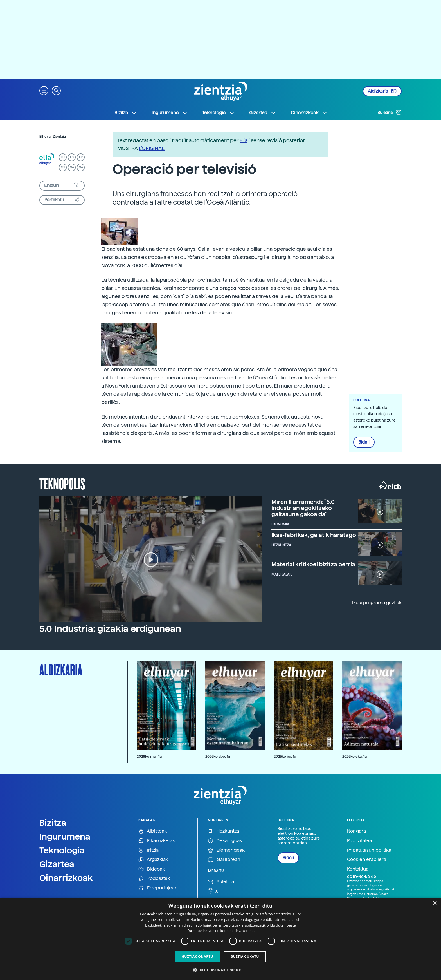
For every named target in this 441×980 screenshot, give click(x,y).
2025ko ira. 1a (285, 756)
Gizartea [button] (263, 113)
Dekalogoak (225, 841)
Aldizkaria (382, 91)
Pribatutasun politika (369, 850)
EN (63, 167)
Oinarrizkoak (66, 878)
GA (81, 167)
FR (81, 157)
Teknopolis (62, 483)
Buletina (390, 112)
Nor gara (356, 831)
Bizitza (53, 823)
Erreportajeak (158, 888)
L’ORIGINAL (152, 148)
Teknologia (62, 850)
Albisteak (153, 831)
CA (72, 167)
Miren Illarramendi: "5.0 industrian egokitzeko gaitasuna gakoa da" (303, 508)
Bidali (364, 442)
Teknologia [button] (218, 113)
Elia (244, 140)
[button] (44, 90)
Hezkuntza (223, 831)
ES (72, 157)
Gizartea (57, 864)
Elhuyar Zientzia (53, 137)
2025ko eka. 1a (355, 756)
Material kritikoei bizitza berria (313, 564)
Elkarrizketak (157, 841)
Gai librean (224, 860)
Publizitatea (359, 841)
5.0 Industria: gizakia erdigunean (110, 629)
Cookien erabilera (367, 859)
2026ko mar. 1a (149, 756)
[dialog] (220, 939)
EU (63, 157)
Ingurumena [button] (170, 113)
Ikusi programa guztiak (377, 603)
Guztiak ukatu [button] (245, 956)
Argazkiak (153, 860)
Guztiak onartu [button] (197, 956)
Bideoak (152, 869)
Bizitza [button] (126, 113)
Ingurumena (65, 836)
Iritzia (148, 850)
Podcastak (154, 879)
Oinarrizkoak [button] (309, 113)
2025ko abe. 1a (218, 756)
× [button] (435, 904)
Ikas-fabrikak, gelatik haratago (314, 535)
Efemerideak (226, 850)
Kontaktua (358, 869)
